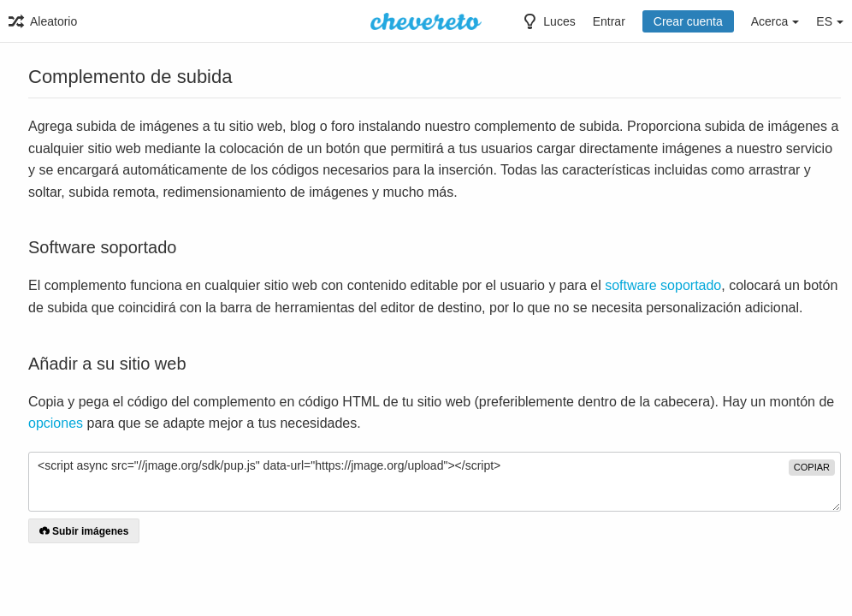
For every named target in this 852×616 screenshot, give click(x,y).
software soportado (663, 285)
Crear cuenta (688, 21)
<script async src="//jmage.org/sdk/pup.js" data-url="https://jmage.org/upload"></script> (435, 482)
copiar (812, 467)
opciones (56, 423)
